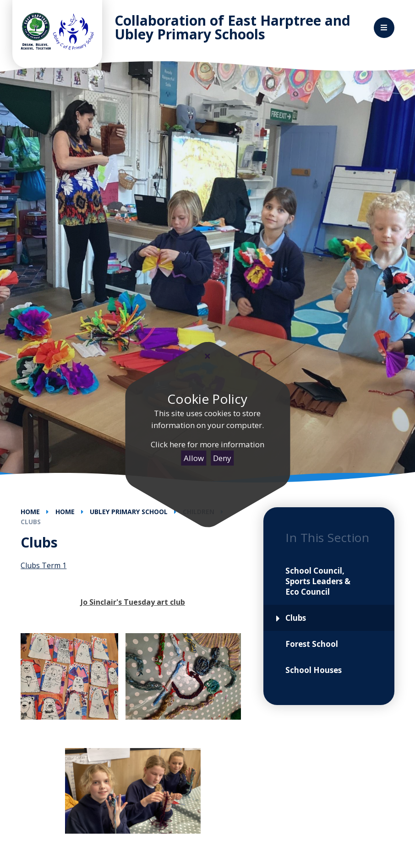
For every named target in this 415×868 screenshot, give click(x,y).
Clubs (31, 522)
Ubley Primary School (129, 512)
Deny (222, 458)
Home (30, 512)
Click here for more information (207, 444)
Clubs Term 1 (44, 565)
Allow (194, 458)
